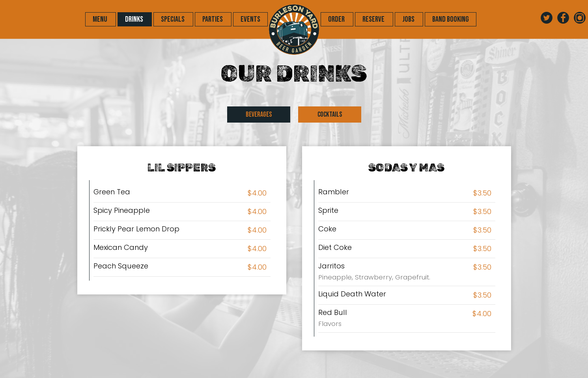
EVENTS (250, 19)
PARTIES (213, 19)
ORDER (337, 19)
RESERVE (374, 19)
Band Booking (451, 19)
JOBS (409, 19)
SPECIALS (173, 19)
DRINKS (135, 19)
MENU (101, 19)
